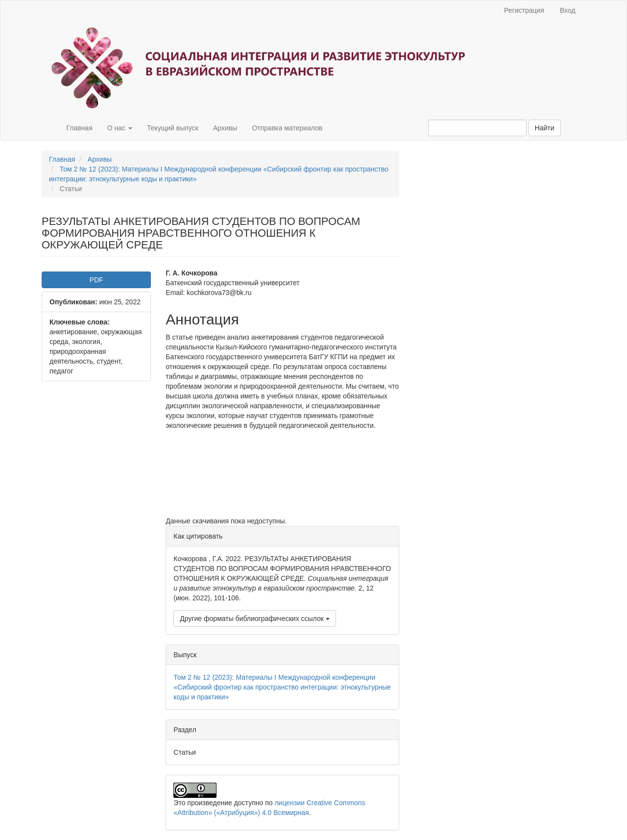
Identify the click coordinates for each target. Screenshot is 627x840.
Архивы (225, 128)
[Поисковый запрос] (477, 128)
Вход (568, 10)
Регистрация (524, 10)
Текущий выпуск (173, 128)
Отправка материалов (287, 128)
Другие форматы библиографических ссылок (254, 618)
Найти (545, 128)
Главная (79, 128)
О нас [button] (120, 128)
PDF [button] (96, 280)
